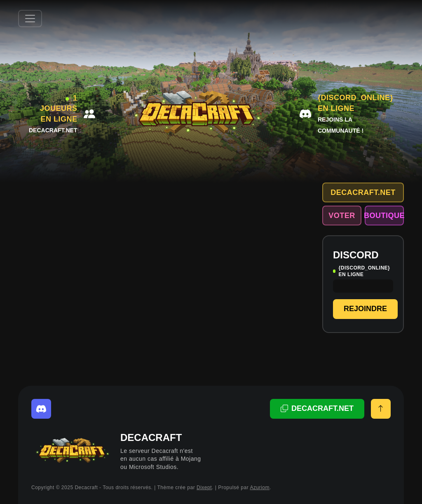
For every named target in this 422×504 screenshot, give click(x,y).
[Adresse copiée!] (317, 409)
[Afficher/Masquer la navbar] (30, 19)
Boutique (384, 216)
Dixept (204, 488)
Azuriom (260, 488)
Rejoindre (365, 309)
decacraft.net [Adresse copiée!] (363, 192)
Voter (342, 216)
